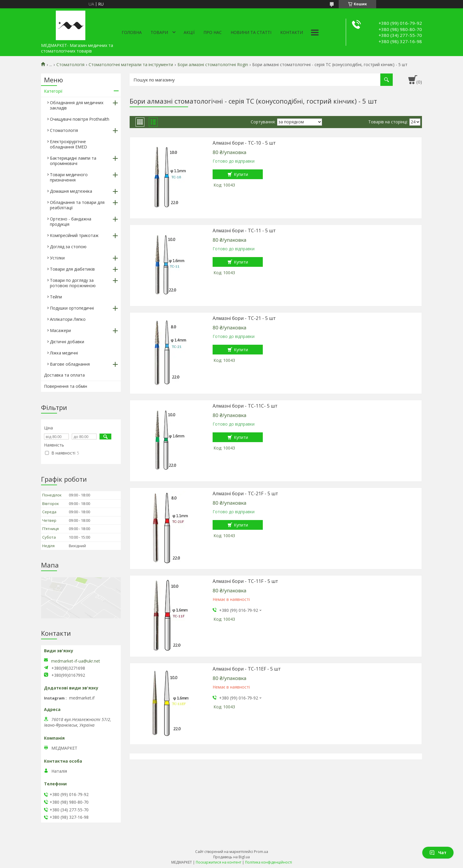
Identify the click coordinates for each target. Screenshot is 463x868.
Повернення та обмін (66, 386)
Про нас (213, 32)
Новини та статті (251, 32)
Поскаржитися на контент (219, 862)
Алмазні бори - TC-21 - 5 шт (244, 318)
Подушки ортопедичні (72, 308)
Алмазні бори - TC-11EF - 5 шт (247, 669)
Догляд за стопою (68, 247)
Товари (159, 32)
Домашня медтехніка (71, 191)
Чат (438, 853)
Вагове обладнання (70, 364)
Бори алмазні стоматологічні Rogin (213, 65)
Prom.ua (261, 852)
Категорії (53, 91)
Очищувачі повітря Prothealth (80, 119)
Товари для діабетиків (72, 269)
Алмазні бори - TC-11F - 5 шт (245, 581)
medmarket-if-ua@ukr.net (76, 661)
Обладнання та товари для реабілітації (77, 205)
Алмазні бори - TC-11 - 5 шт (244, 231)
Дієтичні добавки (67, 342)
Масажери (60, 330)
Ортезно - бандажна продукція (71, 222)
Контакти (292, 32)
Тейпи (56, 297)
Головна (132, 32)
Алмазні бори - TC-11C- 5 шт (245, 406)
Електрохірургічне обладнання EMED (69, 144)
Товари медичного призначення (69, 177)
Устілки (57, 258)
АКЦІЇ (189, 32)
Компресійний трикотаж (74, 235)
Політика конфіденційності (269, 862)
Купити (241, 174)
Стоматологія (70, 65)
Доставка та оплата (64, 375)
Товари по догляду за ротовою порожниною (73, 283)
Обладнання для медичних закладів (77, 105)
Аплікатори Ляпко (68, 319)
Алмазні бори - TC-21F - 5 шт (245, 493)
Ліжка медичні (64, 353)
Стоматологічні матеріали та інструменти (131, 65)
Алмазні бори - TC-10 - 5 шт (244, 143)
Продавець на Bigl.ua (231, 857)
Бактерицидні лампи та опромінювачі (73, 161)
